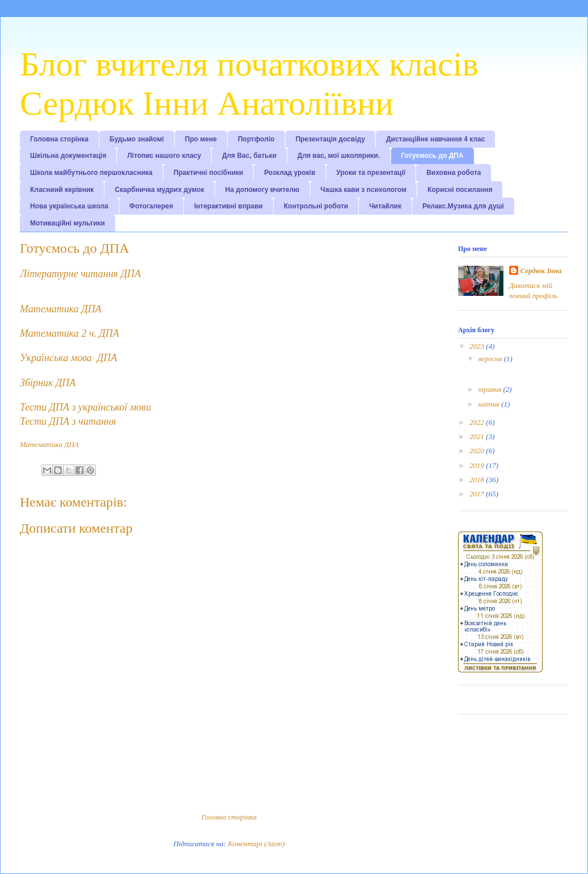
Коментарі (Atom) (256, 844)
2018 (478, 480)
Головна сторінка (59, 139)
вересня (491, 359)
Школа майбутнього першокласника (91, 173)
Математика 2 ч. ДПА (70, 333)
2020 (478, 451)
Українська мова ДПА (68, 358)
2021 (478, 436)
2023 (478, 346)
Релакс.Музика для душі (463, 206)
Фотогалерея (151, 206)
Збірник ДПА (48, 383)
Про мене (201, 139)
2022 (478, 422)
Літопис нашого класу (164, 156)
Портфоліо (256, 139)
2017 (478, 494)
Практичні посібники (209, 173)
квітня (490, 404)
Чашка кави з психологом (364, 190)
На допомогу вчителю (262, 190)
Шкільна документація (68, 156)
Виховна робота (453, 173)
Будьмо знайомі (137, 139)
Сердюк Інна (541, 271)
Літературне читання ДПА (80, 274)
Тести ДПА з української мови (85, 407)
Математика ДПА (61, 309)
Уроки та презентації (371, 173)
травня (491, 389)
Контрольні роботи (316, 206)
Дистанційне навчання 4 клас (435, 139)
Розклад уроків (289, 173)
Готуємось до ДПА (432, 156)
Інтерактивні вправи (228, 206)
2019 (478, 465)
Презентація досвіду (331, 139)
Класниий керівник (62, 190)
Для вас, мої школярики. (339, 156)
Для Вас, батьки (249, 156)
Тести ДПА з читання (68, 421)
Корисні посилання (460, 190)
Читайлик (385, 206)
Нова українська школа (69, 206)
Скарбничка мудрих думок (159, 190)
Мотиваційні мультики (68, 223)
